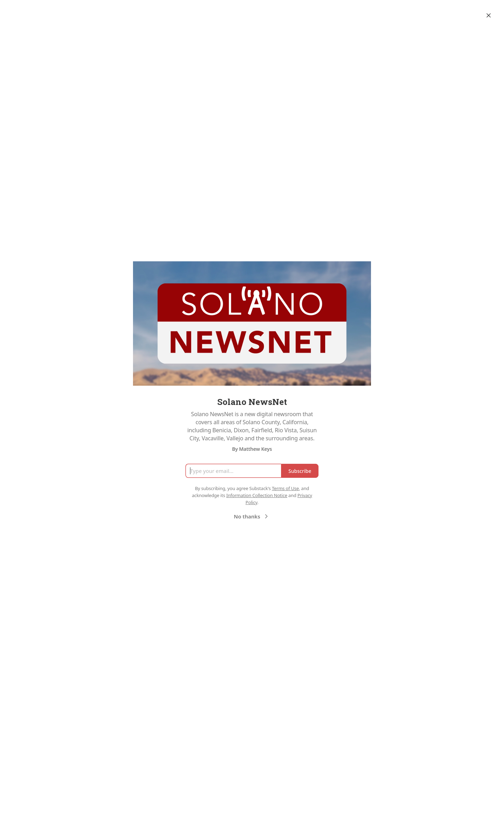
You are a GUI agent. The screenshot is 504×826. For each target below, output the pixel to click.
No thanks (252, 516)
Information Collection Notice (257, 495)
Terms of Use (285, 488)
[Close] (489, 15)
